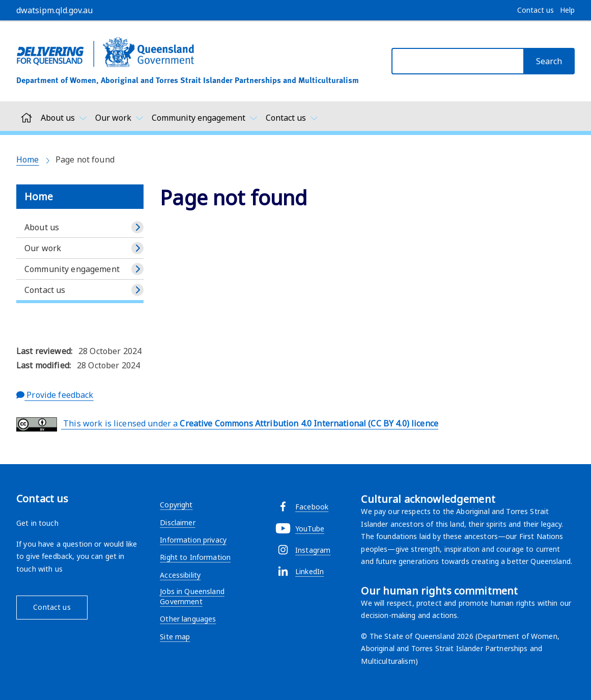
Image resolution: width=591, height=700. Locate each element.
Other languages (188, 619)
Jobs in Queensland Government (192, 596)
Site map (175, 637)
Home (28, 159)
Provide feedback (55, 395)
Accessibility (180, 575)
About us (42, 227)
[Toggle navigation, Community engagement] (205, 118)
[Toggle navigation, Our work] (119, 118)
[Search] (549, 61)
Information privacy (193, 540)
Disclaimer (177, 522)
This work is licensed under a (227, 424)
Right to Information (195, 557)
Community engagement (72, 269)
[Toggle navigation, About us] (64, 118)
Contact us (45, 290)
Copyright (176, 505)
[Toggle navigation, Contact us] (292, 118)
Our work (43, 248)
